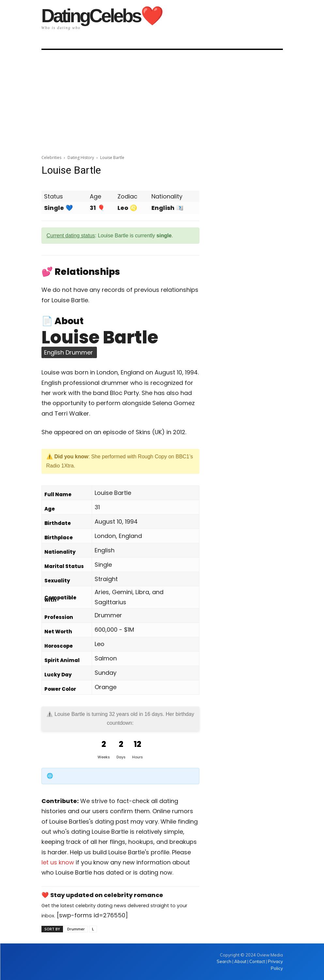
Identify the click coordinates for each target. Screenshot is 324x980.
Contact (257, 961)
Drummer (76, 929)
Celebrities (51, 158)
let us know (58, 862)
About (240, 961)
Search (224, 961)
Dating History (81, 158)
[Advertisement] (162, 100)
